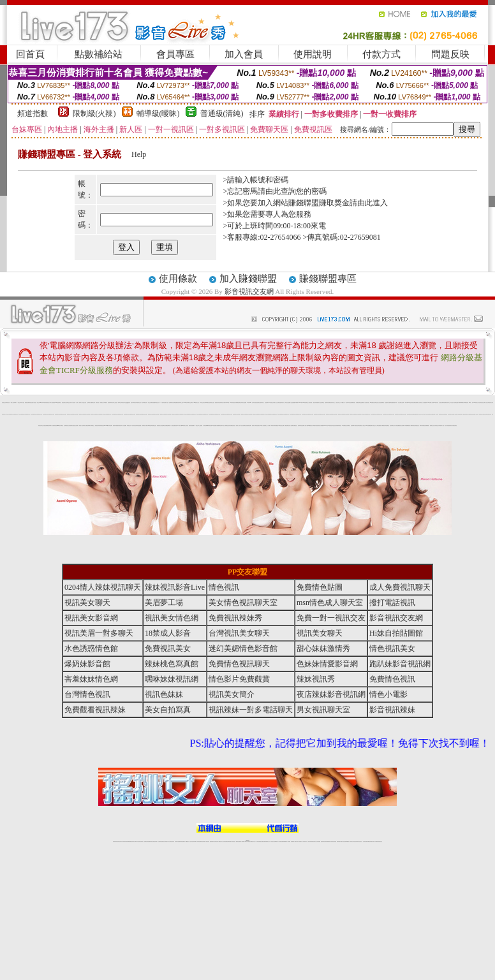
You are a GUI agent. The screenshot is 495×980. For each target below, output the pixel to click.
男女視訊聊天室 (323, 710)
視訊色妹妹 (164, 694)
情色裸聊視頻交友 (329, 841)
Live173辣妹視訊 (247, 841)
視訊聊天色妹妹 (192, 841)
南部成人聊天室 (81, 403)
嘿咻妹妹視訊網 (172, 679)
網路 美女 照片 (98, 403)
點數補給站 (99, 54)
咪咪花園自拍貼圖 (208, 403)
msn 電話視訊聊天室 (59, 403)
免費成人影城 (254, 426)
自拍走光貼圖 (212, 403)
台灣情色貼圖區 (379, 426)
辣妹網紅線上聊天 (267, 841)
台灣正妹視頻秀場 (310, 841)
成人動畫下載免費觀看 (390, 403)
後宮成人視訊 (442, 426)
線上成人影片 (71, 403)
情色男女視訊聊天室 (243, 426)
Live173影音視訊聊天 (197, 841)
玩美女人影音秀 (478, 403)
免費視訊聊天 (286, 426)
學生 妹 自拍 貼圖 (451, 403)
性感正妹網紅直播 (262, 841)
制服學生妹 (120, 403)
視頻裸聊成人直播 (293, 841)
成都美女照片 (102, 403)
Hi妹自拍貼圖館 (368, 426)
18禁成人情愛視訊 (422, 426)
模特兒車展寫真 (44, 403)
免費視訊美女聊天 (465, 414)
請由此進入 (369, 203)
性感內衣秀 (395, 403)
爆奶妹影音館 (485, 414)
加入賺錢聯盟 (248, 279)
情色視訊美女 (481, 414)
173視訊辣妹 (207, 841)
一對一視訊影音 (162, 403)
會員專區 (175, 54)
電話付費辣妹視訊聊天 (134, 403)
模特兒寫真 (146, 403)
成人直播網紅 (242, 841)
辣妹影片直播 (22, 403)
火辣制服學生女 (92, 426)
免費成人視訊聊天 (455, 414)
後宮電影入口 (262, 403)
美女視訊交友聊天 (438, 426)
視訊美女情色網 (402, 426)
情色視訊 (224, 587)
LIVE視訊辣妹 (123, 841)
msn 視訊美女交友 (197, 403)
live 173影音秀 (137, 841)
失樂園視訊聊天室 (358, 403)
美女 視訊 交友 (86, 403)
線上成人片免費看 (268, 426)
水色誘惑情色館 (460, 414)
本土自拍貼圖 (115, 403)
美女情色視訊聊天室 (70, 426)
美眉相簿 (109, 403)
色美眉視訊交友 (417, 426)
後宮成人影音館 (447, 426)
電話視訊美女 (228, 426)
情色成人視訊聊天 (82, 426)
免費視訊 (26, 403)
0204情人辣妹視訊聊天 (109, 426)
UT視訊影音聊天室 (331, 426)
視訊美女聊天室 (450, 414)
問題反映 (450, 54)
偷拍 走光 (276, 403)
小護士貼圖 (292, 403)
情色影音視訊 (133, 841)
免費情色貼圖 (320, 587)
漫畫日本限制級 (296, 403)
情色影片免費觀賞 (321, 426)
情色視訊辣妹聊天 (98, 426)
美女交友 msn (39, 403)
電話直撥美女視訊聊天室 (65, 403)
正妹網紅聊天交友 (253, 841)
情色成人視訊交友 (363, 426)
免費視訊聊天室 (239, 403)
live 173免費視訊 (375, 841)
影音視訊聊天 (267, 403)
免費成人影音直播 (476, 414)
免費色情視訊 (353, 403)
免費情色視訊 (392, 679)
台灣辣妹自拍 (254, 403)
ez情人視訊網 (466, 403)
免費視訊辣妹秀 (217, 403)
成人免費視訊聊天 (400, 587)
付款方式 (381, 54)
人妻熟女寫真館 (315, 403)
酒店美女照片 (48, 403)
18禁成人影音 (168, 633)
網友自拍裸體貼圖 (174, 403)
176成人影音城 (436, 403)
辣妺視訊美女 (380, 841)
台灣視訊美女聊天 (239, 633)
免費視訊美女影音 (331, 403)
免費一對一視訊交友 (425, 414)
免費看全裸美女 (446, 403)
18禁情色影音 (441, 414)
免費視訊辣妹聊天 (49, 426)
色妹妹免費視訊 (225, 841)
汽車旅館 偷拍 (224, 426)
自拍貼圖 (35, 403)
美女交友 (149, 403)
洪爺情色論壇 (279, 403)
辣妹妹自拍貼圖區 (244, 403)
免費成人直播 (343, 841)
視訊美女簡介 (232, 694)
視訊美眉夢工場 (353, 426)
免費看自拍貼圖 (153, 403)
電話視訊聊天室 (322, 403)
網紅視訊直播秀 (238, 841)
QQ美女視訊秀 (128, 403)
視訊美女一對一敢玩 (76, 403)
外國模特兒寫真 (93, 403)
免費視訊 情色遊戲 (384, 403)
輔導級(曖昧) (158, 113)
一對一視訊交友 (18, 403)
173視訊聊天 (187, 841)
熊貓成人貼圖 (166, 403)
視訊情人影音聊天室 (419, 414)
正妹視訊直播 (233, 841)
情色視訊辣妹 (115, 841)
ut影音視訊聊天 (370, 841)
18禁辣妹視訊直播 (209, 426)
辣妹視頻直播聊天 (182, 841)
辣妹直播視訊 (276, 426)
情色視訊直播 (119, 841)
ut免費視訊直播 (310, 426)
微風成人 (318, 403)
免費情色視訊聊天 (239, 664)
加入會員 (244, 54)
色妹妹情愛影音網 (413, 414)
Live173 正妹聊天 (278, 841)
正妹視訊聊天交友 (166, 841)
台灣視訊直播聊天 (366, 841)
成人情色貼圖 (205, 426)
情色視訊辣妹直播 (334, 841)
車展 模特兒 (106, 403)
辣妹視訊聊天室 (123, 403)
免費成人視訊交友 (373, 426)
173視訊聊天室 (220, 841)
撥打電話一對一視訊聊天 (141, 403)
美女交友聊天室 (191, 403)
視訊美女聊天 (487, 403)
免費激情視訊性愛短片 (31, 403)
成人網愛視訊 (383, 426)
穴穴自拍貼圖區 (124, 426)
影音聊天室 (283, 403)
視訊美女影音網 (336, 426)
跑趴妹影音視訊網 (400, 664)
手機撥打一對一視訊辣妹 (345, 403)
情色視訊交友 (360, 841)
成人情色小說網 (306, 426)
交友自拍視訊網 (44, 426)
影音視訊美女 (357, 841)
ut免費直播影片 (215, 426)
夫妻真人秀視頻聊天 (299, 841)
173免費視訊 (344, 426)
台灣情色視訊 (87, 694)
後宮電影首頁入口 (421, 403)
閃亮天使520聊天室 (408, 403)
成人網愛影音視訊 (412, 426)
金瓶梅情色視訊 (150, 841)
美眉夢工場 (164, 603)
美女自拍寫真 (168, 710)
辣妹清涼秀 (112, 403)
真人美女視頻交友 (304, 841)
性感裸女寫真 (327, 403)
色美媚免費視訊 (427, 426)
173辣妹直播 (258, 841)
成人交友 (339, 403)
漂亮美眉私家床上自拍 (180, 403)
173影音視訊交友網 (271, 403)
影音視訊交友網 (249, 291)
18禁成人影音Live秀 (181, 426)
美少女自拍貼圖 (379, 403)
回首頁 (30, 54)
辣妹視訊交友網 (157, 403)
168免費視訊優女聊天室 (373, 403)
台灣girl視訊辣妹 (347, 841)
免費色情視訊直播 (55, 426)
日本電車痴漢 (227, 403)
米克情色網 (350, 403)
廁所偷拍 (311, 403)
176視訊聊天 (230, 841)
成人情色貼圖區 (397, 426)
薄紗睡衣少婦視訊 (316, 426)
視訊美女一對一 (238, 426)
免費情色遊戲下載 (457, 403)
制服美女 (89, 403)
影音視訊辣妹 (120, 426)
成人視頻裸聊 (288, 841)
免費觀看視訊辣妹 (95, 710)
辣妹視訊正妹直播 (273, 841)
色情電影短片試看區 (222, 403)
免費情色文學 (295, 426)
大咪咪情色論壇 (150, 426)
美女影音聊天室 (348, 426)
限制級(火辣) (94, 113)
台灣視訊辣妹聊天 (172, 841)
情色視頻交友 (314, 841)
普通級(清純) (222, 113)
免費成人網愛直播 (115, 426)
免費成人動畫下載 (191, 426)
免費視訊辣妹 (146, 841)
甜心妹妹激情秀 (323, 648)
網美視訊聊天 (339, 841)
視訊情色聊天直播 (358, 426)
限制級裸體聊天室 (462, 403)
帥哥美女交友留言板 (203, 403)
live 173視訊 (325, 426)
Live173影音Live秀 (302, 403)
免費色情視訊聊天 (249, 426)
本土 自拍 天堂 (336, 403)
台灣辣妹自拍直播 (177, 841)
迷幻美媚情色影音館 (470, 414)
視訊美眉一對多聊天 (435, 414)
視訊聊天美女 (142, 841)
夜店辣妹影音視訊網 (301, 426)
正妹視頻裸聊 (318, 841)
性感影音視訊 (367, 403)
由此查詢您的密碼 (296, 191)
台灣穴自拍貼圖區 (52, 403)
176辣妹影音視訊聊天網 (233, 403)
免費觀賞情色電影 (219, 426)
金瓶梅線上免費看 (165, 426)
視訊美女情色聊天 (76, 426)
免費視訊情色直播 (233, 426)
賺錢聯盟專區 (328, 279)
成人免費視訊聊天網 (87, 426)
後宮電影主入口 (307, 403)
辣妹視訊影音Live (103, 426)
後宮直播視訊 (258, 426)
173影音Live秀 (249, 403)
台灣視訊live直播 (128, 841)
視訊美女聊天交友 (392, 426)
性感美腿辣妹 (425, 403)
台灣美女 (412, 403)
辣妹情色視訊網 (445, 414)
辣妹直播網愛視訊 (407, 426)
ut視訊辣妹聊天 (203, 841)
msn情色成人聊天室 (60, 426)
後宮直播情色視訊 (175, 426)
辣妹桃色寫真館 (489, 414)
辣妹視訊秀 (8, 403)
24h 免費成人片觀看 (431, 403)
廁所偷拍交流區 (154, 426)
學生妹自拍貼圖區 (288, 403)
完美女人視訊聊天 (291, 426)
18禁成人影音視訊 (263, 426)
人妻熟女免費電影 (441, 403)
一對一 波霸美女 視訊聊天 (401, 403)
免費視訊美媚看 (416, 403)
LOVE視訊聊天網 (187, 403)
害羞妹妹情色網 (91, 679)
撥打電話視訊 (66, 426)
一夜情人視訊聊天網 (13, 403)
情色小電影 (388, 694)
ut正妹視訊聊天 (216, 841)
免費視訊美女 (168, 648)
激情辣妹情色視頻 (323, 841)
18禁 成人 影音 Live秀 (472, 403)
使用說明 (313, 54)
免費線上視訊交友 (432, 426)
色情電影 (170, 403)
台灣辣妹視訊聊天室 (161, 841)
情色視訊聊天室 (258, 403)
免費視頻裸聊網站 (284, 841)
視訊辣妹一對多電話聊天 (251, 710)
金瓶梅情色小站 (363, 403)
